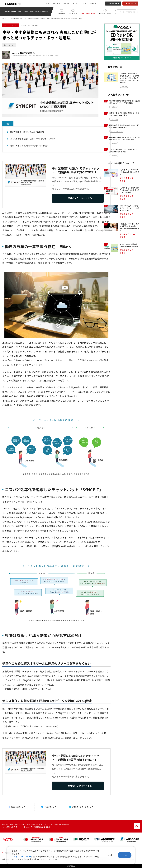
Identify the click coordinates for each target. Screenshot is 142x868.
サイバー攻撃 (73, 14)
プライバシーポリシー (21, 857)
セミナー (76, 4)
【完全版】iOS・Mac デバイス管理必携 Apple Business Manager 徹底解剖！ (129, 227)
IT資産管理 (62, 14)
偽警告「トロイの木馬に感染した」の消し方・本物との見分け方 (124, 114)
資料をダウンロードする (80, 198)
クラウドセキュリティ (88, 14)
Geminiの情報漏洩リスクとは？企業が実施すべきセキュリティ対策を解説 (124, 138)
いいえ (110, 855)
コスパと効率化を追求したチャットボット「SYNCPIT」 (34, 139)
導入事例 (66, 4)
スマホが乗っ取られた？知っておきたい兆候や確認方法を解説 (124, 151)
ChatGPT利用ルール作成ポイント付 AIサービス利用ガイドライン (130, 208)
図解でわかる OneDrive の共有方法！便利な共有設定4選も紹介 (124, 126)
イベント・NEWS (105, 14)
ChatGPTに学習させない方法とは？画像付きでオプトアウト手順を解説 (124, 102)
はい (125, 855)
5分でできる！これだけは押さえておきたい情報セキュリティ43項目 (130, 190)
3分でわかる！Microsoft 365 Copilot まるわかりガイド (130, 172)
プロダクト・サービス (53, 4)
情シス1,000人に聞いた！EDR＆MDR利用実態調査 (129, 245)
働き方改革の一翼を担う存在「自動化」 (27, 132)
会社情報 (93, 4)
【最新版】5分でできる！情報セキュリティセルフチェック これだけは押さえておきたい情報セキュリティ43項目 (130, 78)
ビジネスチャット (9, 45)
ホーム (4, 19)
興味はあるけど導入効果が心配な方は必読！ (29, 146)
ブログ (84, 4)
